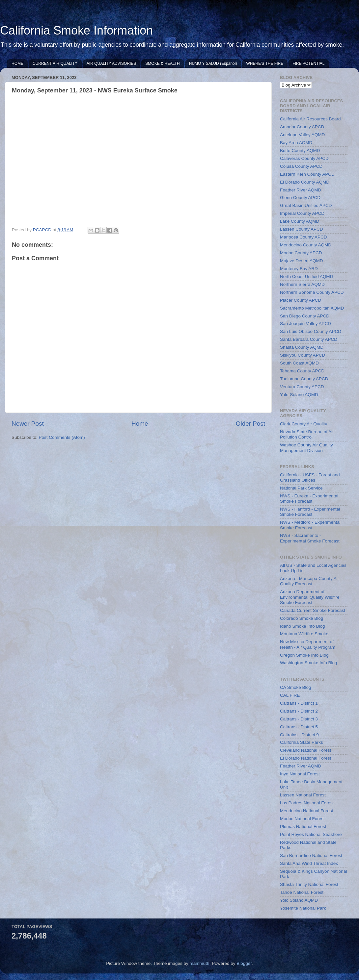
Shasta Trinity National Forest (309, 884)
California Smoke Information (76, 30)
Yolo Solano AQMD (299, 900)
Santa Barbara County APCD (309, 339)
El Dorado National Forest (305, 758)
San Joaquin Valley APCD (305, 324)
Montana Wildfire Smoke (304, 634)
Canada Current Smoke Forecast (313, 610)
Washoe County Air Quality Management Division (306, 448)
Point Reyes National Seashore (311, 834)
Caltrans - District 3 (299, 719)
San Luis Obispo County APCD (311, 331)
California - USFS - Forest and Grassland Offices (310, 477)
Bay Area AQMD (296, 143)
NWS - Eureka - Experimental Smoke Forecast (309, 499)
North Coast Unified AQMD (306, 276)
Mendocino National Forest (306, 811)
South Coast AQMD (299, 363)
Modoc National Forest (302, 819)
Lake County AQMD (300, 221)
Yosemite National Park (303, 908)
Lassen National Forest (303, 795)
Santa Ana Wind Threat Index (309, 863)
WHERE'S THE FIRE (265, 63)
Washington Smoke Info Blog (309, 663)
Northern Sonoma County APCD (312, 292)
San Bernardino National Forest (311, 855)
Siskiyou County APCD (303, 355)
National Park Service (301, 488)
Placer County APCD (301, 300)
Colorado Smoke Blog (302, 618)
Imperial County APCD (302, 213)
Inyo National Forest (300, 774)
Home (140, 424)
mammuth (200, 963)
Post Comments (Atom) (62, 437)
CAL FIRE (290, 695)
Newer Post (28, 424)
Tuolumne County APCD (304, 379)
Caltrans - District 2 (299, 711)
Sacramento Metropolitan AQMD (312, 308)
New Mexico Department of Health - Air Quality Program (308, 644)
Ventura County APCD (302, 387)
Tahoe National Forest (302, 892)
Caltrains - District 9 (299, 735)
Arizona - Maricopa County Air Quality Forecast (309, 581)
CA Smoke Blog (296, 687)
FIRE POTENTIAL (308, 63)
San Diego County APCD (305, 316)
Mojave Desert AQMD (302, 261)
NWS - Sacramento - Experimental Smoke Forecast (310, 538)
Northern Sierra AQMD (302, 284)
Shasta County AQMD (302, 347)
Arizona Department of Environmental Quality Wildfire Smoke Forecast (310, 597)
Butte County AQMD (300, 151)
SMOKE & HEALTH (162, 63)
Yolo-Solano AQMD (299, 395)
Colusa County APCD (301, 166)
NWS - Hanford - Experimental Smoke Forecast (310, 512)
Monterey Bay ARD (299, 269)
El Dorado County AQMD (305, 182)
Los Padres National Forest (307, 803)
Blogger (244, 963)
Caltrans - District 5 (299, 727)
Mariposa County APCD (304, 237)
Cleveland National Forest (305, 750)
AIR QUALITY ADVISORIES (111, 63)
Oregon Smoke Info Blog (304, 655)
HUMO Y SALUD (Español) (213, 63)
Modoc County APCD (301, 253)
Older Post (250, 424)
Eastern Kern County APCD (307, 174)
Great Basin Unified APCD (306, 205)
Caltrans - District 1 (299, 703)
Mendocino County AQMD (306, 245)
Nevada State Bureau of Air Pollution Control (307, 434)
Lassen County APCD (302, 229)
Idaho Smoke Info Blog (303, 626)
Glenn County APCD (300, 198)
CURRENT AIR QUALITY (55, 63)
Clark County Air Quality (304, 424)
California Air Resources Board (310, 119)
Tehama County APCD (302, 371)
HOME (17, 63)
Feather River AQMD (301, 190)
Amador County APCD (302, 127)
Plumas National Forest (303, 827)
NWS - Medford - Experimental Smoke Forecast (310, 525)
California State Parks (302, 742)
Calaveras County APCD (304, 158)
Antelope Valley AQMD (302, 135)
